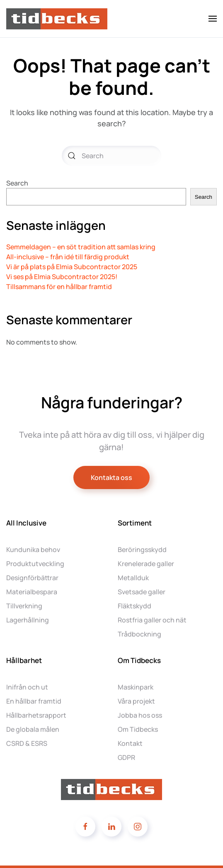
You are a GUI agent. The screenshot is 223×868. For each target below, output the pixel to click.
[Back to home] (58, 19)
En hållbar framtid (34, 701)
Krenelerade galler (146, 564)
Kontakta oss (111, 477)
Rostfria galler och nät (152, 620)
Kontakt (130, 743)
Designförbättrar (32, 578)
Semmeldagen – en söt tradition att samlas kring (81, 247)
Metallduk (133, 578)
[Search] (111, 156)
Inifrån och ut (27, 687)
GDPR (126, 757)
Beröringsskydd (142, 550)
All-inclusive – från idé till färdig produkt (68, 257)
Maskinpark (136, 687)
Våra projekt (136, 701)
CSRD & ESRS (27, 743)
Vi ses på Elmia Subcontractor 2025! (62, 277)
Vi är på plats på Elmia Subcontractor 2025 (72, 267)
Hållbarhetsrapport (36, 715)
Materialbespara (32, 592)
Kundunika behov (33, 550)
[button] (213, 19)
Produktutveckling (35, 564)
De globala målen (33, 729)
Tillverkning (24, 606)
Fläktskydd (135, 606)
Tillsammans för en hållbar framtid (59, 287)
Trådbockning (139, 634)
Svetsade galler (142, 592)
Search (17, 183)
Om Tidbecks (138, 729)
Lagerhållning (28, 620)
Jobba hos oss (140, 715)
